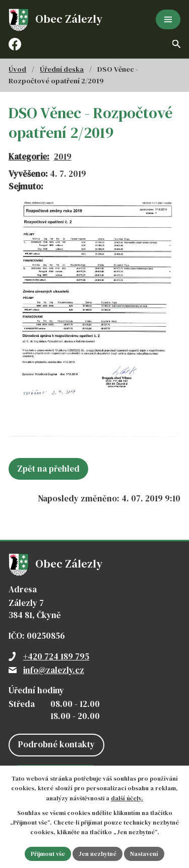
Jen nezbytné (98, 854)
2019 (63, 157)
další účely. (127, 798)
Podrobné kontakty (56, 744)
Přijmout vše (48, 854)
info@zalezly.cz (54, 670)
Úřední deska (62, 69)
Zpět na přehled (48, 469)
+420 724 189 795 (56, 656)
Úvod (17, 69)
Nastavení (144, 854)
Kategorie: (29, 157)
